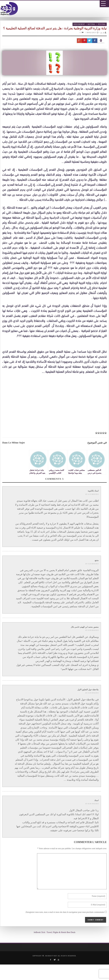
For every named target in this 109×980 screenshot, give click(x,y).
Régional (102, 24)
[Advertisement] (56, 407)
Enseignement (79, 24)
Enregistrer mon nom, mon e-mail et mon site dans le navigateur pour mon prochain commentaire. (65, 912)
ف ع (102, 33)
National (91, 24)
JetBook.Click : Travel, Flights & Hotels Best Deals (54, 932)
